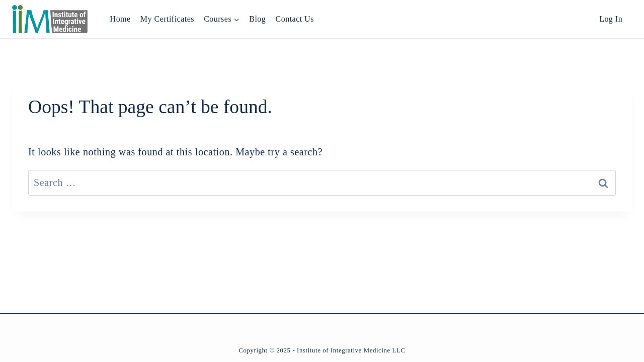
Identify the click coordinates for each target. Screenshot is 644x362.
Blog (257, 19)
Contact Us (295, 19)
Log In (611, 19)
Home (120, 19)
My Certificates (167, 19)
